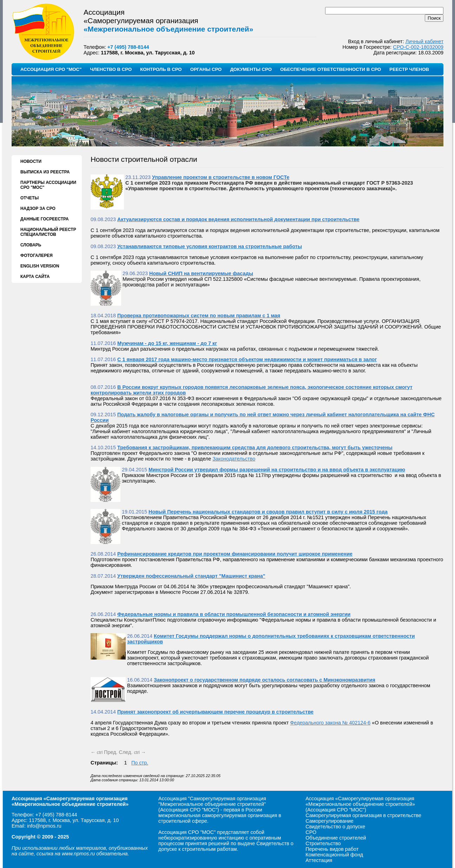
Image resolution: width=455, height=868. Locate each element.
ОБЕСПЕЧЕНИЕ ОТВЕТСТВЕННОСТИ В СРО (331, 69)
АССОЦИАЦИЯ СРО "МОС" (51, 69)
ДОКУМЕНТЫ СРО (251, 69)
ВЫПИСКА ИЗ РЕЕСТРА (45, 172)
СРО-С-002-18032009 (418, 47)
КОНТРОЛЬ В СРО (161, 69)
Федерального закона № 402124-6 (330, 723)
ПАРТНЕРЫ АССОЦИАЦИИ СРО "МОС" (48, 185)
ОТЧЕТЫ (29, 198)
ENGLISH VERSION (40, 266)
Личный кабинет (424, 41)
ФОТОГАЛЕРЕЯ (37, 256)
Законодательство (234, 459)
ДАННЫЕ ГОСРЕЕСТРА (45, 219)
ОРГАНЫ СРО (206, 69)
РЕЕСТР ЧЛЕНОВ (409, 69)
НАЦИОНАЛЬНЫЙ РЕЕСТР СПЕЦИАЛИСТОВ (48, 232)
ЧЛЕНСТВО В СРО (111, 69)
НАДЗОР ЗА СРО (38, 208)
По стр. (140, 763)
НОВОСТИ (31, 161)
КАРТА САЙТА (35, 277)
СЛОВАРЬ (31, 245)
